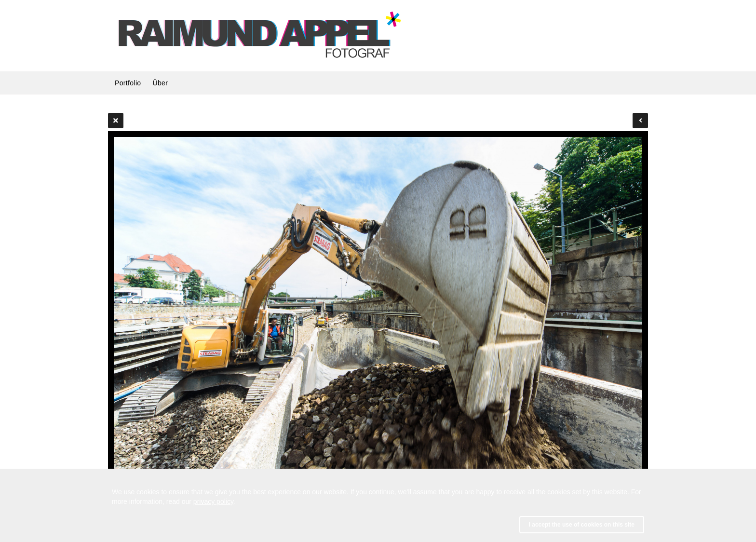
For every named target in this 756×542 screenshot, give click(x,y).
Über (161, 83)
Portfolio (128, 83)
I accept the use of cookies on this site (582, 525)
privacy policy (213, 501)
